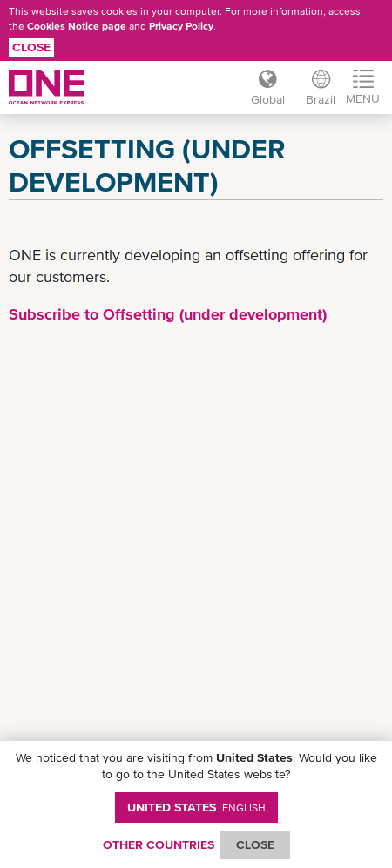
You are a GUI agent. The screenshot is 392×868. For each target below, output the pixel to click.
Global (268, 99)
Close (31, 47)
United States (196, 807)
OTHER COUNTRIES (159, 844)
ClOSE (255, 844)
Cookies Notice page (77, 26)
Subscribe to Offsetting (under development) (168, 314)
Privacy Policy (181, 26)
